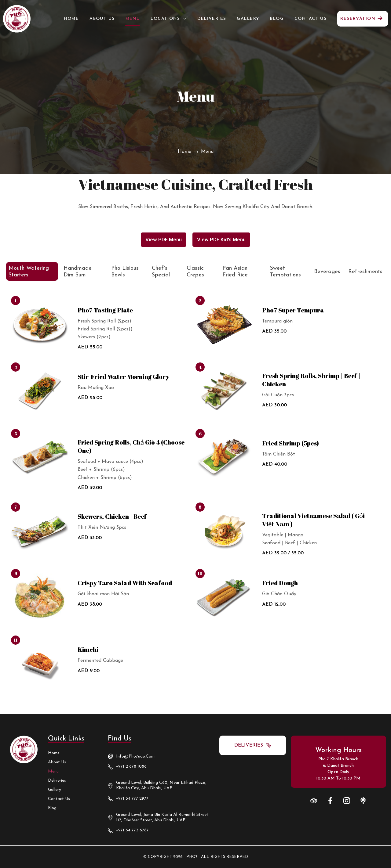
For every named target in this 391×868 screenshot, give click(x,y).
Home (185, 152)
